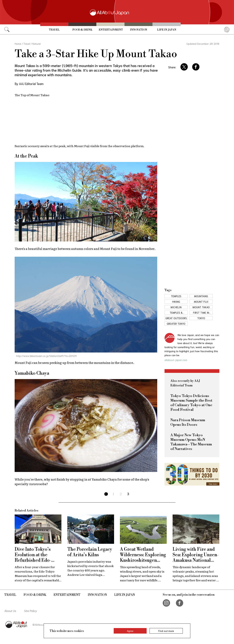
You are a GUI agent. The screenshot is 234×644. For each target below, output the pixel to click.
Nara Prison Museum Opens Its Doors (188, 422)
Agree (130, 631)
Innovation (139, 30)
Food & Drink (82, 30)
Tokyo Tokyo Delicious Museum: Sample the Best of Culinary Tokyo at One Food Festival (191, 403)
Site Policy (31, 611)
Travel (54, 30)
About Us (10, 611)
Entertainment (111, 30)
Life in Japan (167, 30)
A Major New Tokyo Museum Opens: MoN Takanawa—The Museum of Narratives (191, 442)
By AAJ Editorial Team (29, 84)
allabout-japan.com (176, 360)
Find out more (166, 631)
